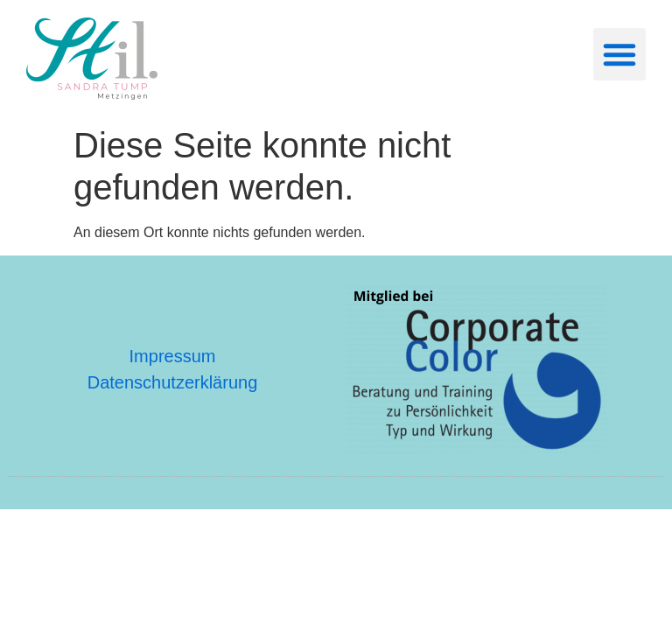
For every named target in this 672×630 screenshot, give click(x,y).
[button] (619, 54)
